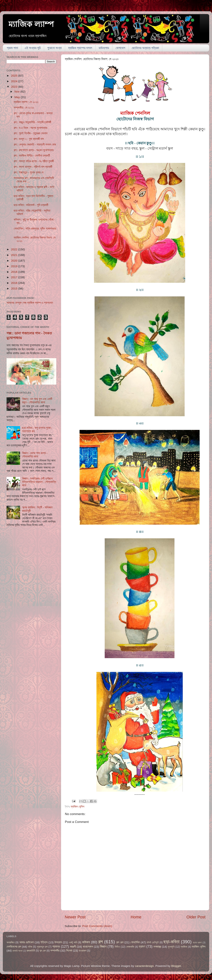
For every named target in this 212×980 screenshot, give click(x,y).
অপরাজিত (11, 942)
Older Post (196, 917)
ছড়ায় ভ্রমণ (197, 943)
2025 (15, 76)
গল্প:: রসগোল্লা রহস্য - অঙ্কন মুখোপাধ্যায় (34, 150)
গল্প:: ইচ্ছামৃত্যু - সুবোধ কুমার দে (29, 172)
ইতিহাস (44, 942)
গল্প (101, 942)
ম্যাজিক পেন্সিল (77, 807)
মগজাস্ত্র (157, 947)
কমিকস (86, 942)
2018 (15, 272)
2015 (15, 288)
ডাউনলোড (104, 48)
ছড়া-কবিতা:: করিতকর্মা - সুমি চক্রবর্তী (31, 205)
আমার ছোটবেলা (26, 942)
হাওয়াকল (83, 951)
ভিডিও (117, 947)
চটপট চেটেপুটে (153, 942)
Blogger (176, 966)
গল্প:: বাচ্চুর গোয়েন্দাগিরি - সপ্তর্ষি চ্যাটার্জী (32, 122)
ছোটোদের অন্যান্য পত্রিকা (145, 48)
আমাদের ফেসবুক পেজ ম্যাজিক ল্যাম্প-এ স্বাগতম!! (30, 303)
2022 (15, 249)
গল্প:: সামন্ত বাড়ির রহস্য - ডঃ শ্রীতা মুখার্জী (34, 161)
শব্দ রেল (43, 951)
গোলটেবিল (135, 942)
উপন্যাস (58, 942)
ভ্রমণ (142, 946)
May (18, 97)
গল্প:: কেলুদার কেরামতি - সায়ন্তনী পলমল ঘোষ (35, 144)
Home (136, 917)
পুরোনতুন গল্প (42, 947)
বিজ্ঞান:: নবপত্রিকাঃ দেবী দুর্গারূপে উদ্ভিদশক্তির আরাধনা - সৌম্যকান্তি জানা (39, 482)
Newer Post (75, 917)
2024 (15, 81)
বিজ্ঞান (103, 946)
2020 (15, 261)
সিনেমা (69, 951)
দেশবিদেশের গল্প (14, 947)
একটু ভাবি (73, 942)
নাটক (30, 947)
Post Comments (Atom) (97, 926)
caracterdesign (144, 966)
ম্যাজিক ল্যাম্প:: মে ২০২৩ (26, 102)
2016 (15, 283)
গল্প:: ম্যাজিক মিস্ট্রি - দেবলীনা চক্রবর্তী (32, 156)
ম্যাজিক (184, 947)
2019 (15, 266)
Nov (17, 91)
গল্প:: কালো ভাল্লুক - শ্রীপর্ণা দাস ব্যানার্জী (33, 167)
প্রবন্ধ (56, 946)
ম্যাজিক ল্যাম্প (31, 24)
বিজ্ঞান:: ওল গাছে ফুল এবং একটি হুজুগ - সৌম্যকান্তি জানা (37, 401)
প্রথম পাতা (12, 48)
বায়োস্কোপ (88, 947)
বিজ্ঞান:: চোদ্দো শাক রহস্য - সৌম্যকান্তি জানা (35, 455)
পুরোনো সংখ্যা (54, 48)
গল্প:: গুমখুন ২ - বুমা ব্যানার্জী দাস (29, 139)
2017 (15, 277)
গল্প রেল (120, 942)
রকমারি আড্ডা (17, 951)
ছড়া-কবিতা (172, 942)
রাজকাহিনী (31, 951)
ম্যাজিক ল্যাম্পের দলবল (80, 48)
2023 (15, 87)
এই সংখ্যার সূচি (33, 48)
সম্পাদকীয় (55, 951)
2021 (15, 255)
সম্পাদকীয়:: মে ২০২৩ (24, 108)
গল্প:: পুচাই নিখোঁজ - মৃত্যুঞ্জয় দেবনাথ (30, 133)
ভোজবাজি (130, 947)
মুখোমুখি (171, 947)
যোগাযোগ (120, 48)
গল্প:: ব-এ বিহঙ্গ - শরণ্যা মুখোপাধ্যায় (30, 128)
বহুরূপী (73, 947)
